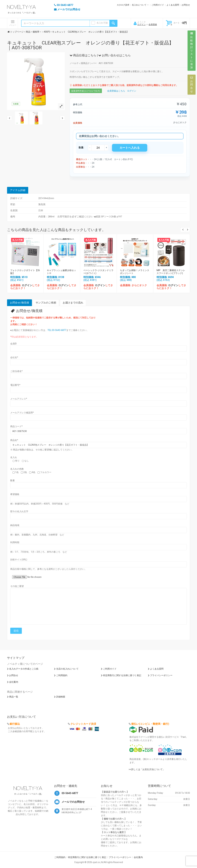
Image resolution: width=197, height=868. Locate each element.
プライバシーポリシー (161, 675)
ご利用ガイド (158, 5)
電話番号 (15, 385)
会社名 (14, 357)
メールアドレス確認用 (22, 413)
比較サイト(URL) (19, 560)
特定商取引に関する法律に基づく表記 (122, 675)
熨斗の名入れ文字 (19, 511)
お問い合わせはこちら (115, 55)
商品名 (14, 440)
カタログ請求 (123, 5)
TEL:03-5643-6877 (57, 330)
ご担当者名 (16, 371)
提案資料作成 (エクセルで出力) (86, 91)
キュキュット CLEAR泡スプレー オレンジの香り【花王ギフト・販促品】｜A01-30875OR (90, 45)
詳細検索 (61, 697)
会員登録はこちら (116, 91)
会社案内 (14, 682)
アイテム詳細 (18, 190)
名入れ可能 (102, 23)
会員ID (13, 344)
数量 (13, 480)
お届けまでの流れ (73, 303)
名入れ (14, 457)
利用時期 (15, 542)
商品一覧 (14, 697)
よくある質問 (173, 5)
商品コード (16, 426)
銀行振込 (15, 724)
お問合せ (186, 5)
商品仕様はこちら (83, 55)
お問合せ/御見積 (19, 303)
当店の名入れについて (67, 669)
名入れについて (139, 5)
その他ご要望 (17, 586)
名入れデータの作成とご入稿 (24, 669)
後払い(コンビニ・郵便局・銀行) (150, 724)
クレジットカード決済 (83, 724)
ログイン (141, 24)
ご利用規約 (62, 675)
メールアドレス (19, 399)
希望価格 (15, 494)
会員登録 (153, 24)
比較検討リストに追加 (192, 51)
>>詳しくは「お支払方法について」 (147, 769)
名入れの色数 (17, 469)
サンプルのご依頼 (46, 303)
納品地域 (15, 525)
